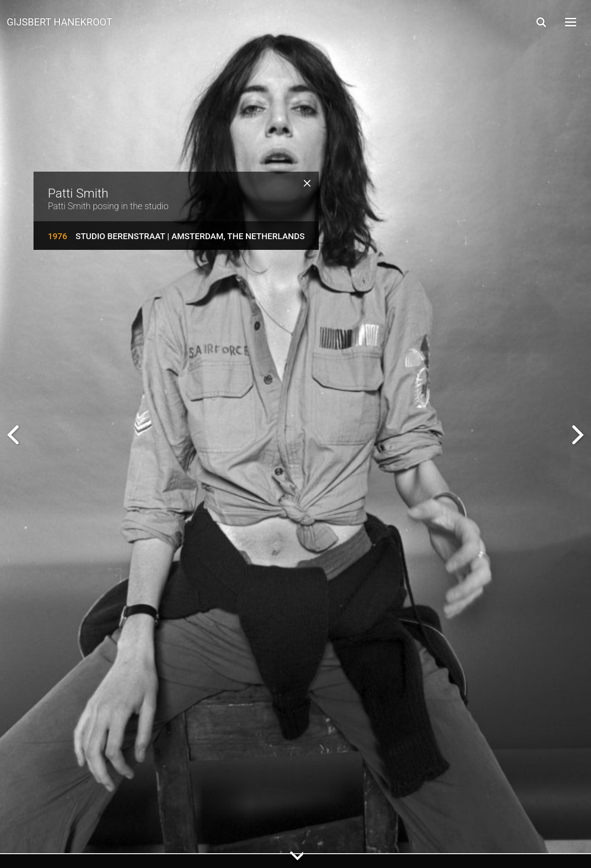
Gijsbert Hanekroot (59, 21)
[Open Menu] (570, 22)
